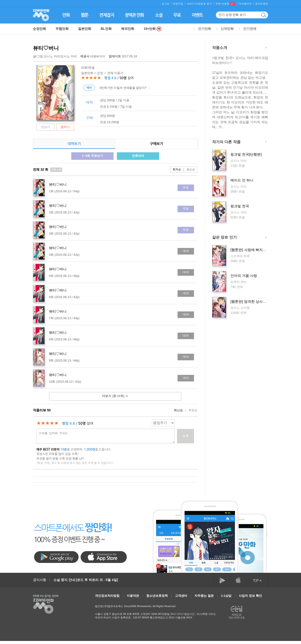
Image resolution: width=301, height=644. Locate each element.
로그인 (165, 4)
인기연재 (250, 29)
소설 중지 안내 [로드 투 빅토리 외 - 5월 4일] (86, 580)
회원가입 (178, 4)
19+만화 (153, 29)
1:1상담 (226, 596)
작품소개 (240, 48)
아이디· (191, 4)
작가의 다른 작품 (240, 142)
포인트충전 (262, 4)
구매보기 (156, 144)
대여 (186, 251)
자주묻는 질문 (204, 596)
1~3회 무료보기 (93, 156)
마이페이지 (245, 4)
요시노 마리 (52, 56)
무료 (186, 187)
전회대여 (138, 156)
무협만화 (62, 29)
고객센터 (181, 596)
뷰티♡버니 (46, 48)
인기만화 (205, 29)
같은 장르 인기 (240, 238)
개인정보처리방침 (107, 596)
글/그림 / (55, 56)
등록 (186, 436)
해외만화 (128, 29)
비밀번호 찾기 (204, 4)
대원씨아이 (93, 56)
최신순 (188, 169)
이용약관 (133, 596)
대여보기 (74, 144)
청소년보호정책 (157, 596)
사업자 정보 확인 (250, 596)
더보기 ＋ (115, 396)
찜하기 (65, 127)
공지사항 (40, 580)
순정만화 (40, 29)
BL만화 (106, 29)
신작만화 (227, 29)
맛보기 (46, 127)
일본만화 (85, 29)
